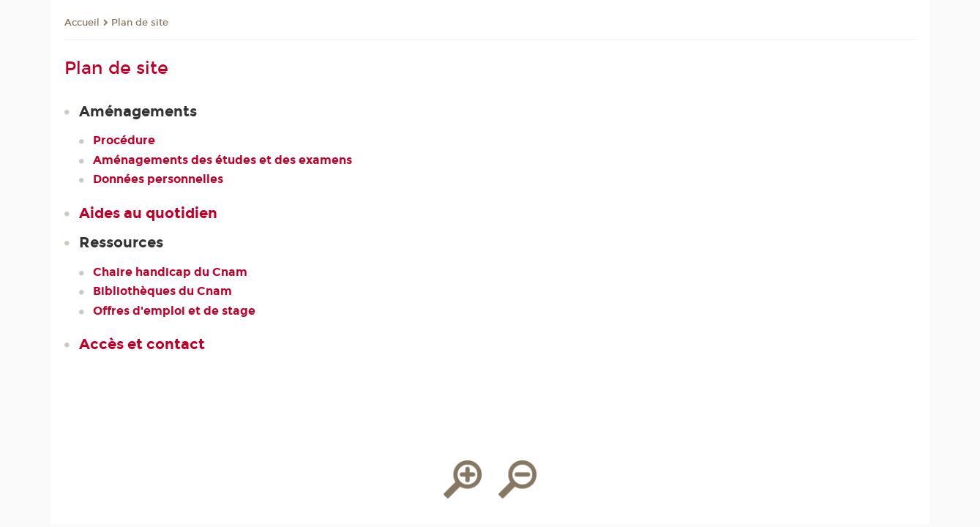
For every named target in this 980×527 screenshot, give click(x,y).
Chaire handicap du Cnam (170, 272)
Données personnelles (158, 179)
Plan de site (140, 23)
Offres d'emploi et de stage (174, 311)
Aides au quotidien (148, 213)
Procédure (124, 140)
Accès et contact (142, 344)
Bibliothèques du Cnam (162, 291)
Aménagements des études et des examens (222, 160)
